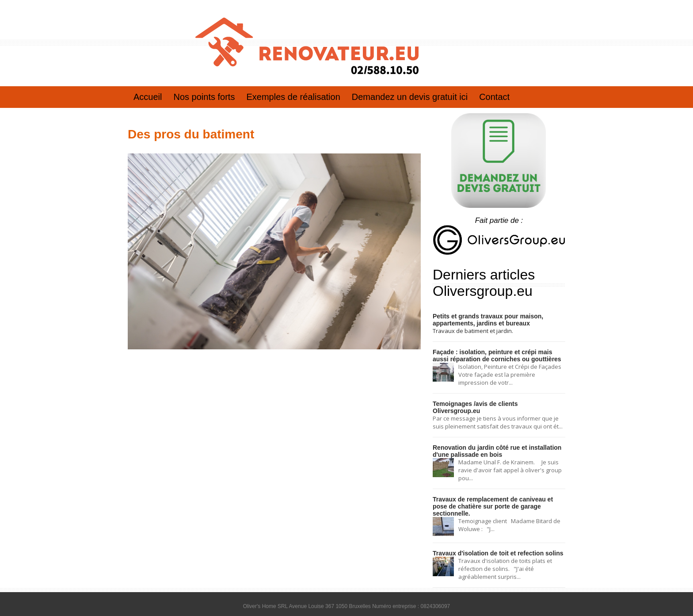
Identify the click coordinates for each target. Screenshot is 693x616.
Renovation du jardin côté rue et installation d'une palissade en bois (493, 441)
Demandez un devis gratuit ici (410, 97)
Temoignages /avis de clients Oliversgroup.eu (495, 402)
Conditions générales (346, 607)
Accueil (148, 97)
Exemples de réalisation (293, 97)
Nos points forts (204, 97)
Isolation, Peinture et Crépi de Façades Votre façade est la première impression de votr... (510, 373)
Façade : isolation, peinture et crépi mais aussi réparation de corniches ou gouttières (496, 354)
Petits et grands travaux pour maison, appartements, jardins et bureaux (484, 319)
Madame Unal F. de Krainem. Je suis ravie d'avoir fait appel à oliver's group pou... (510, 460)
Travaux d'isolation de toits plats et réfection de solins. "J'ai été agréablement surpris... (505, 550)
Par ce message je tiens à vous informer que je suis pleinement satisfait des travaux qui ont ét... (498, 413)
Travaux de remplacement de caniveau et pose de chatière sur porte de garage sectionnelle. (496, 492)
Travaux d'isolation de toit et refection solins (493, 535)
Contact (494, 97)
